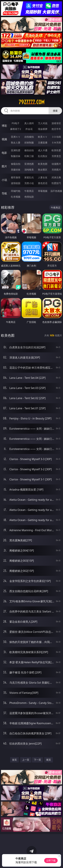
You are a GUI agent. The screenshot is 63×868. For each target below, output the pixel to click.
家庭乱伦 (29, 177)
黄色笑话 (43, 183)
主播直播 (43, 142)
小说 (4, 180)
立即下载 (51, 860)
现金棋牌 (43, 129)
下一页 (37, 760)
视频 (4, 139)
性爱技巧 (56, 183)
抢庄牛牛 (56, 129)
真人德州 (29, 123)
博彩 (4, 126)
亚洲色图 (29, 164)
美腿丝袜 (16, 170)
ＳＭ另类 (56, 142)
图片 (4, 166)
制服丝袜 (16, 156)
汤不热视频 (56, 191)
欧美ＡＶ (43, 137)
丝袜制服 (29, 142)
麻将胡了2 (16, 129)
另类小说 (29, 183)
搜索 (55, 111)
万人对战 (43, 123)
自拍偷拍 (29, 137)
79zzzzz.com (32, 102)
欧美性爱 (56, 150)
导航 (4, 193)
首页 (14, 760)
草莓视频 (43, 191)
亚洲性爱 (16, 150)
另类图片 (56, 170)
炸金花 (29, 129)
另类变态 (56, 156)
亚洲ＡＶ (16, 137)
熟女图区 (43, 170)
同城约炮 (16, 191)
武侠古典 (56, 177)
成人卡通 (43, 150)
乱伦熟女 (43, 156)
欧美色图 (43, 164)
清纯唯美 (29, 170)
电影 (4, 153)
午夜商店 (29, 191)
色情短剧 (29, 197)
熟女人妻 (16, 142)
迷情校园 (16, 183)
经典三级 (29, 156)
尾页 (49, 760)
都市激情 (16, 177)
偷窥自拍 (16, 164)
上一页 (26, 760)
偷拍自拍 (29, 150)
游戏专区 (56, 123)
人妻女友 (43, 177)
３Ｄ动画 (56, 137)
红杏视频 (16, 197)
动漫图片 (56, 164)
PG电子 (16, 123)
